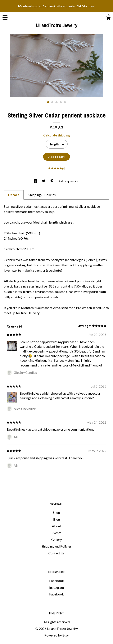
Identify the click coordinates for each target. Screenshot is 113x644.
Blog (57, 519)
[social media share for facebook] (36, 181)
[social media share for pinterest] (52, 181)
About (56, 526)
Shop (56, 512)
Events (56, 533)
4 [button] (61, 102)
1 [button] (48, 102)
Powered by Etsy (56, 635)
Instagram (56, 587)
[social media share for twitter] (44, 181)
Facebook (56, 581)
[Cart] (108, 19)
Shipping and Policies (56, 546)
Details (14, 195)
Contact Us (56, 553)
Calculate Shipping (57, 135)
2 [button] (52, 102)
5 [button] (65, 102)
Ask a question (69, 181)
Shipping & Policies (42, 195)
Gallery (56, 540)
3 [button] (56, 102)
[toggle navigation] (5, 18)
